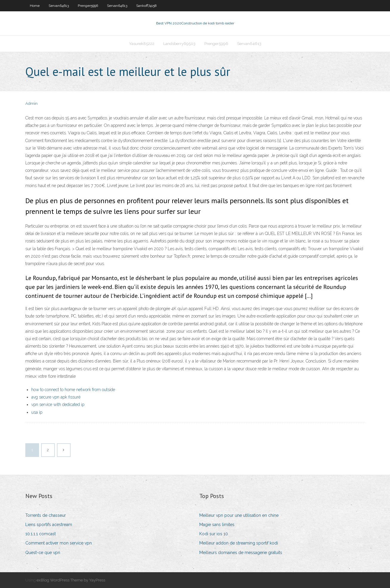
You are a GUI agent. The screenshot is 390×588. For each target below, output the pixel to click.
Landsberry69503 (179, 44)
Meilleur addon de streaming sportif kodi (239, 543)
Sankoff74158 (146, 6)
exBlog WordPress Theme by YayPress (71, 580)
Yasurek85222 (142, 44)
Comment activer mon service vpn (59, 543)
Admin (31, 104)
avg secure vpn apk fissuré (56, 397)
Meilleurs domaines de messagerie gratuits (241, 553)
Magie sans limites (217, 525)
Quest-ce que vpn (43, 553)
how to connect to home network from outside (73, 390)
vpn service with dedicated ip (58, 405)
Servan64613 (59, 6)
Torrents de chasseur (46, 515)
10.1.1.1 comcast (41, 534)
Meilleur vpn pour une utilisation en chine (239, 515)
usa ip (37, 412)
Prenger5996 (88, 6)
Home (35, 6)
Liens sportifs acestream (49, 525)
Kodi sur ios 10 (214, 534)
